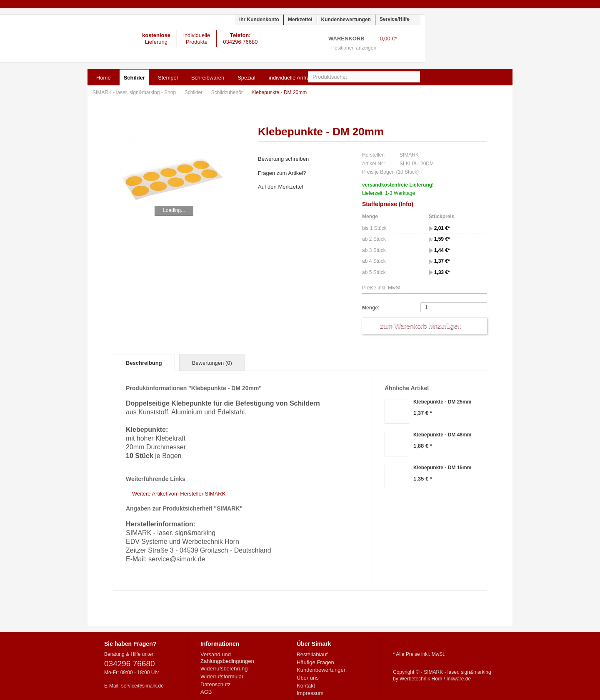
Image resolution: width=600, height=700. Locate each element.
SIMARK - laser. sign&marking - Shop (55, 39)
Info (406, 204)
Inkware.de (459, 679)
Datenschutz (215, 684)
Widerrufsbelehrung (224, 669)
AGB (206, 692)
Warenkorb (410, 44)
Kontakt (306, 686)
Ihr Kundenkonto (259, 20)
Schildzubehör (228, 92)
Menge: (371, 308)
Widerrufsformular (222, 676)
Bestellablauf (312, 654)
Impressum (310, 693)
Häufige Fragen (315, 662)
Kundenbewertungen (346, 20)
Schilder (194, 92)
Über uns (308, 678)
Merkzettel (300, 20)
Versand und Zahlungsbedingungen (227, 658)
